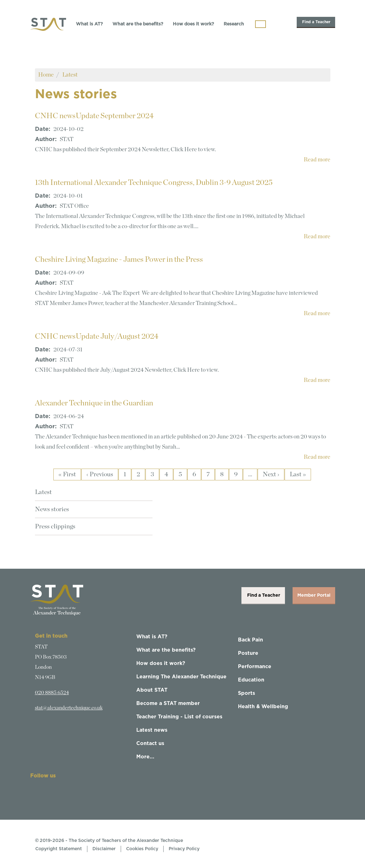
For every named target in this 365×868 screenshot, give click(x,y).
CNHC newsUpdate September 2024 (94, 116)
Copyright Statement (59, 849)
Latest (70, 75)
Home (46, 75)
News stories (52, 509)
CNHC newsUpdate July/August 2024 (97, 336)
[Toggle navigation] (260, 24)
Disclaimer (104, 849)
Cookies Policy (142, 849)
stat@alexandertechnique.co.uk (69, 708)
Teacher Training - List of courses (179, 717)
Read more (317, 160)
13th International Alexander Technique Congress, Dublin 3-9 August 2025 (154, 183)
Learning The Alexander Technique (181, 677)
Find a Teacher (316, 22)
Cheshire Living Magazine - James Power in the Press (119, 260)
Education (251, 680)
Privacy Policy (184, 849)
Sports (247, 693)
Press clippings (55, 526)
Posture (248, 653)
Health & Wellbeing (263, 707)
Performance (255, 667)
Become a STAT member (168, 703)
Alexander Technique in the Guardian (94, 403)
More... (145, 757)
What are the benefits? (138, 24)
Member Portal (314, 595)
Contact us (150, 743)
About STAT (152, 690)
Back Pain (250, 640)
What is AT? (89, 24)
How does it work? (193, 24)
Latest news (152, 730)
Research (234, 24)
